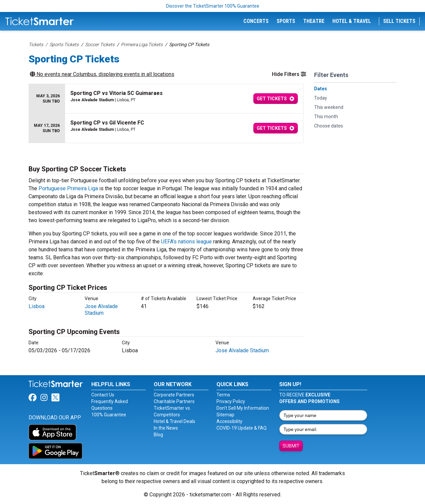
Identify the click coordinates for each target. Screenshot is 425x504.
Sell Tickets (399, 21)
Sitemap (225, 415)
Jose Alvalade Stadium (101, 310)
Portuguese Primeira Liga (68, 188)
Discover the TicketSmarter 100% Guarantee (213, 6)
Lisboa (37, 306)
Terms (223, 395)
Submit (291, 446)
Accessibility (229, 421)
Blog (158, 435)
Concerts (256, 21)
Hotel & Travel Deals (174, 421)
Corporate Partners (174, 395)
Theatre (314, 21)
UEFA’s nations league (186, 242)
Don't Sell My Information (243, 408)
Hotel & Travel (352, 21)
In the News (166, 428)
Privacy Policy (231, 401)
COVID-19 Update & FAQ (242, 428)
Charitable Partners (174, 401)
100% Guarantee (109, 415)
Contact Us (103, 395)
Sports (286, 21)
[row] (166, 99)
